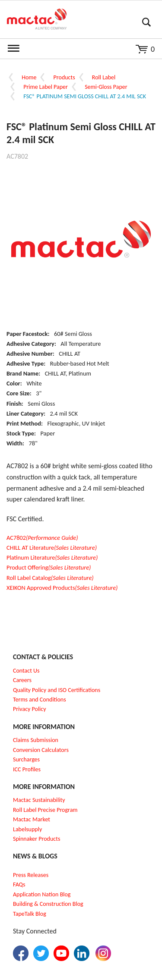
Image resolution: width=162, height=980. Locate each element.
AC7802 (42, 538)
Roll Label (104, 77)
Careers (22, 680)
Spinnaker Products (37, 839)
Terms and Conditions (40, 700)
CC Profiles (28, 769)
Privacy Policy (30, 709)
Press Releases (31, 875)
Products (64, 77)
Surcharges (26, 759)
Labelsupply (27, 829)
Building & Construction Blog (48, 904)
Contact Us (26, 671)
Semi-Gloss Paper (106, 87)
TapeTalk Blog (30, 914)
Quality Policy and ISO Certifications (57, 690)
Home (29, 77)
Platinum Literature (52, 557)
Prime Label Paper (46, 87)
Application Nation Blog (42, 894)
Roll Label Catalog (50, 578)
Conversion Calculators (41, 750)
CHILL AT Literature (52, 548)
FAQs (19, 885)
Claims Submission (36, 740)
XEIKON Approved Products (62, 588)
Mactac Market (32, 819)
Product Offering (49, 567)
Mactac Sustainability (39, 800)
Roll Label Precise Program (45, 810)
